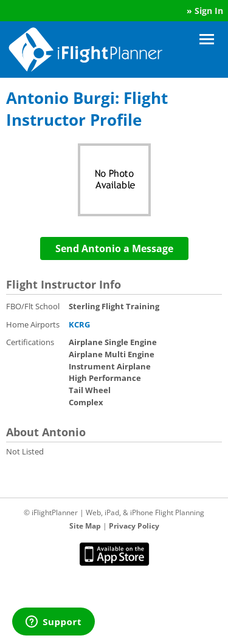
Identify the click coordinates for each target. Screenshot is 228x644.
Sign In (209, 11)
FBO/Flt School (33, 306)
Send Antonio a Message (114, 248)
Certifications (30, 342)
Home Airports (33, 324)
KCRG (79, 324)
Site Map (85, 526)
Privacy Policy (134, 526)
